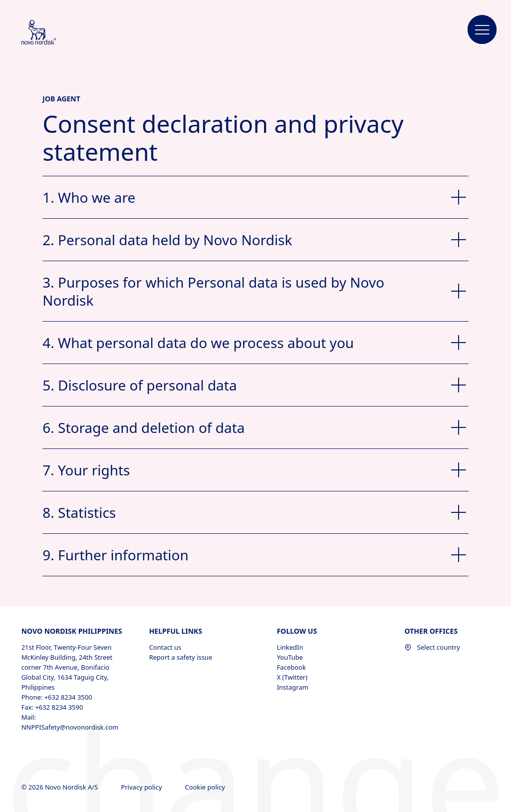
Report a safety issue (181, 657)
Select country (432, 647)
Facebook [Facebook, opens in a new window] (291, 667)
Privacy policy (142, 787)
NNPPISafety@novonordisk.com (70, 727)
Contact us (165, 647)
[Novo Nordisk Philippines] (52, 33)
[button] (482, 30)
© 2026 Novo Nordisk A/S (61, 787)
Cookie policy (206, 787)
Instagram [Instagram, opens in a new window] (293, 687)
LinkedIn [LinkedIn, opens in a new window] (290, 647)
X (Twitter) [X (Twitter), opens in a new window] (292, 677)
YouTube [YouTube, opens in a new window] (290, 657)
